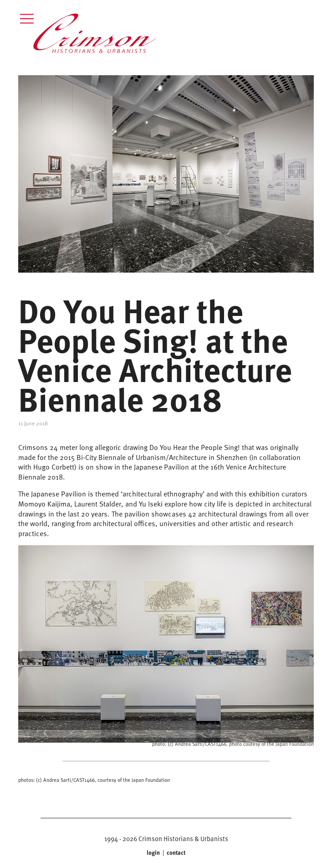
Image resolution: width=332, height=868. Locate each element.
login (154, 853)
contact (175, 853)
